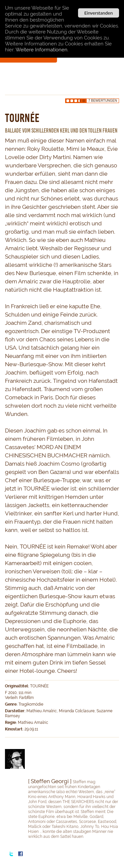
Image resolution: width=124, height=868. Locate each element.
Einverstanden (99, 13)
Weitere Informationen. (42, 50)
